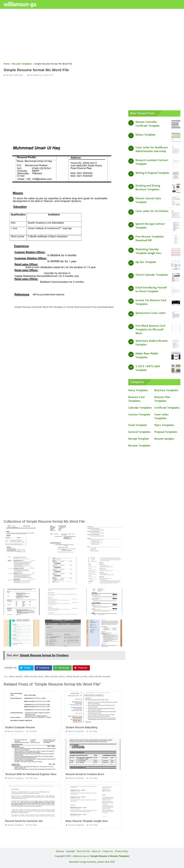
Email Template (138, 425)
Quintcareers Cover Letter (151, 313)
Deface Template (145, 135)
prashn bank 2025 (106, 862)
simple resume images (55, 677)
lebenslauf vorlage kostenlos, (83, 862)
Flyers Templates (164, 425)
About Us (96, 851)
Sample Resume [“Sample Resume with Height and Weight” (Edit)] (99, 856)
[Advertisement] (92, 37)
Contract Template (139, 415)
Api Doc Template (146, 262)
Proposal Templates (166, 432)
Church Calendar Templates (152, 275)
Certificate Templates (167, 408)
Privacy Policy (121, 851)
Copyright (70, 851)
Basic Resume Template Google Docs (87, 821)
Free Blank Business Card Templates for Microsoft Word (150, 330)
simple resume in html (77, 677)
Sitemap (60, 851)
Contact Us (108, 851)
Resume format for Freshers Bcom (85, 774)
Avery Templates (138, 390)
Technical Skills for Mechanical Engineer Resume (33, 774)
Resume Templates (15, 75)
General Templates (139, 432)
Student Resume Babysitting (81, 727)
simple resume (16, 677)
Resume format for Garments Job (24, 821)
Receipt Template (139, 439)
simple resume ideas (33, 677)
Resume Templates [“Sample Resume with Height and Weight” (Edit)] (120, 856)
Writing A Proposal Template (152, 173)
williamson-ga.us (81, 856)
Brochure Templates (166, 390)
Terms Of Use (83, 851)
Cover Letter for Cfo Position (152, 211)
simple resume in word (99, 677)
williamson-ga (20, 4)
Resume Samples (164, 439)
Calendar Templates (140, 408)
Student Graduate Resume (20, 727)
